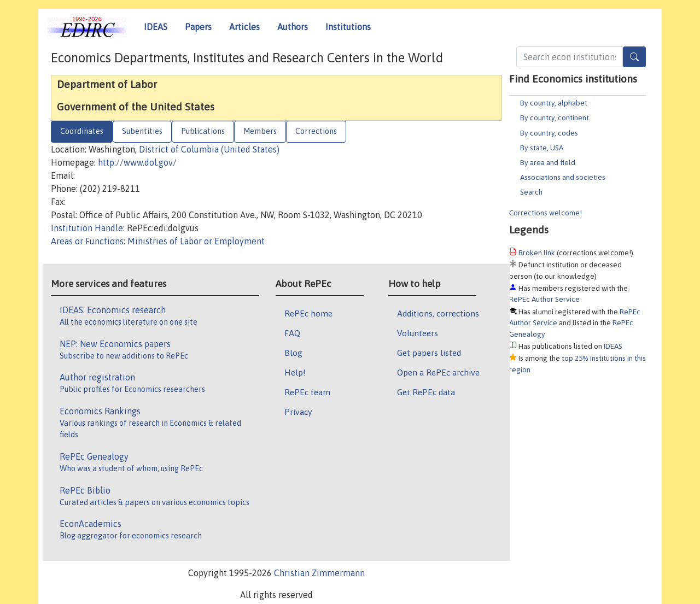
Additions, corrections (438, 313)
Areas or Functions (87, 241)
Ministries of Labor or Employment (196, 241)
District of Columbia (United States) (209, 149)
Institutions (348, 27)
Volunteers (418, 333)
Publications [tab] (203, 131)
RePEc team (307, 392)
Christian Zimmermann (319, 573)
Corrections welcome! (546, 213)
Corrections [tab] (316, 131)
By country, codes (549, 133)
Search (531, 192)
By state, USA (542, 148)
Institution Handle (87, 228)
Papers (198, 27)
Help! (295, 372)
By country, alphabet (554, 103)
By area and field (548, 162)
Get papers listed (429, 353)
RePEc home (308, 313)
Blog (293, 353)
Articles (244, 27)
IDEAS (156, 27)
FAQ (292, 333)
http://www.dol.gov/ (137, 162)
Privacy (298, 412)
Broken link (537, 253)
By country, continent (555, 118)
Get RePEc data (426, 392)
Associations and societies (563, 177)
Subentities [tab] (142, 131)
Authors (293, 27)
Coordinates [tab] (82, 131)
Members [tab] (260, 131)
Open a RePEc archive (438, 372)
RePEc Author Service (544, 299)
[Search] (634, 57)
